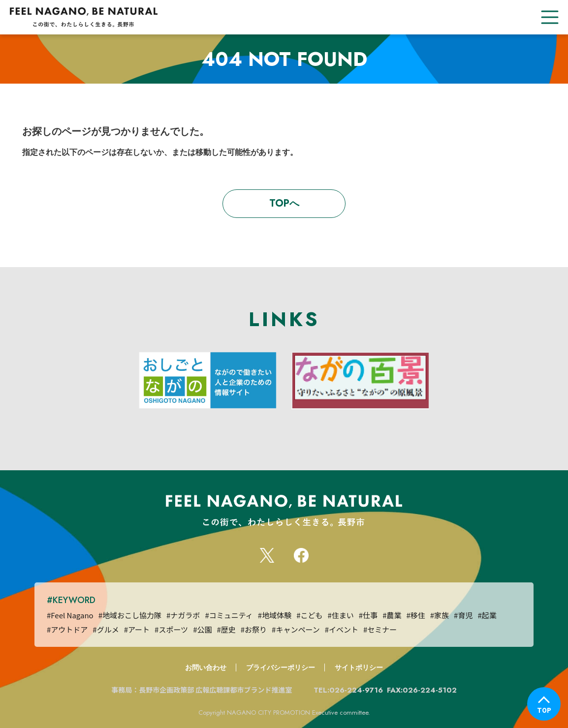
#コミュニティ (229, 615)
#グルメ (106, 629)
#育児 (463, 615)
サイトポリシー (359, 667)
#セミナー (380, 629)
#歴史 (226, 629)
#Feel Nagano (70, 615)
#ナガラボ (183, 615)
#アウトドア (67, 629)
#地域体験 (275, 615)
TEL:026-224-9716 (348, 690)
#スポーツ (171, 629)
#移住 (415, 615)
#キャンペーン (296, 629)
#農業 (392, 615)
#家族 (440, 615)
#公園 (202, 629)
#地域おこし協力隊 (130, 615)
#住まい (340, 615)
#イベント (342, 629)
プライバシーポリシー (281, 667)
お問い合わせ (206, 667)
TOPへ (284, 203)
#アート (137, 629)
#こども (309, 615)
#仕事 (368, 615)
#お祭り (254, 629)
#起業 (487, 615)
